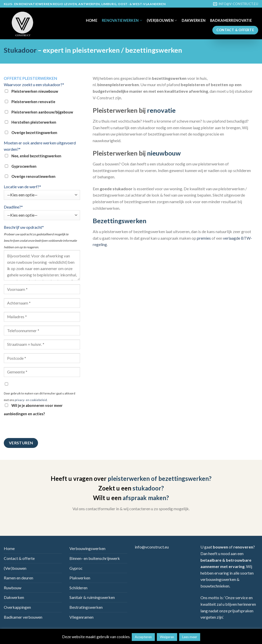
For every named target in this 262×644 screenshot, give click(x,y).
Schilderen (78, 588)
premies (204, 238)
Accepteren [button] (143, 637)
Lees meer (190, 637)
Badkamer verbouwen (23, 617)
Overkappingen (17, 607)
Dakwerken (194, 20)
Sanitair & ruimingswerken (92, 597)
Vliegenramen (81, 617)
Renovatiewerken (122, 20)
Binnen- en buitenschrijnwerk (95, 558)
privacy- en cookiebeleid (31, 400)
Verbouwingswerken (87, 548)
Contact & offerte (19, 558)
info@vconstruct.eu (152, 547)
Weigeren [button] (167, 637)
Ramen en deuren (18, 578)
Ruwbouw (13, 588)
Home (92, 20)
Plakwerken (80, 578)
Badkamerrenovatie (231, 20)
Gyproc (76, 568)
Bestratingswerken (86, 607)
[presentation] (42, 428)
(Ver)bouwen (162, 20)
